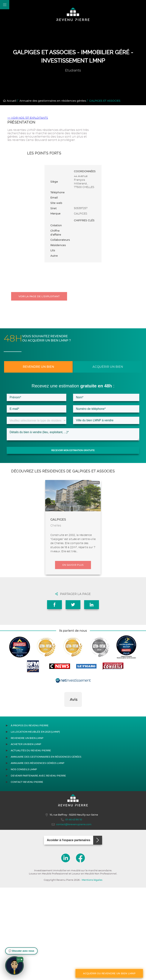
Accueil (10, 101)
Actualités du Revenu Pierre (31, 750)
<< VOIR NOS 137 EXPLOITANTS (28, 118)
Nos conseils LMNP (24, 769)
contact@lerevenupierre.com (72, 824)
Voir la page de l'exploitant (39, 296)
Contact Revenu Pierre (27, 782)
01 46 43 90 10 (72, 820)
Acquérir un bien (108, 367)
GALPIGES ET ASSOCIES (105, 101)
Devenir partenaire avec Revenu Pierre (38, 776)
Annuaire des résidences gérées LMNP (38, 763)
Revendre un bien (38, 367)
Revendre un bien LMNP (27, 738)
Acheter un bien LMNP (26, 744)
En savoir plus (73, 565)
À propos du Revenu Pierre (30, 725)
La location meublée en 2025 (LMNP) (35, 732)
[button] (64, 711)
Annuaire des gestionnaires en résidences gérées (53, 101)
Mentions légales (92, 880)
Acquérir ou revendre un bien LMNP (109, 973)
